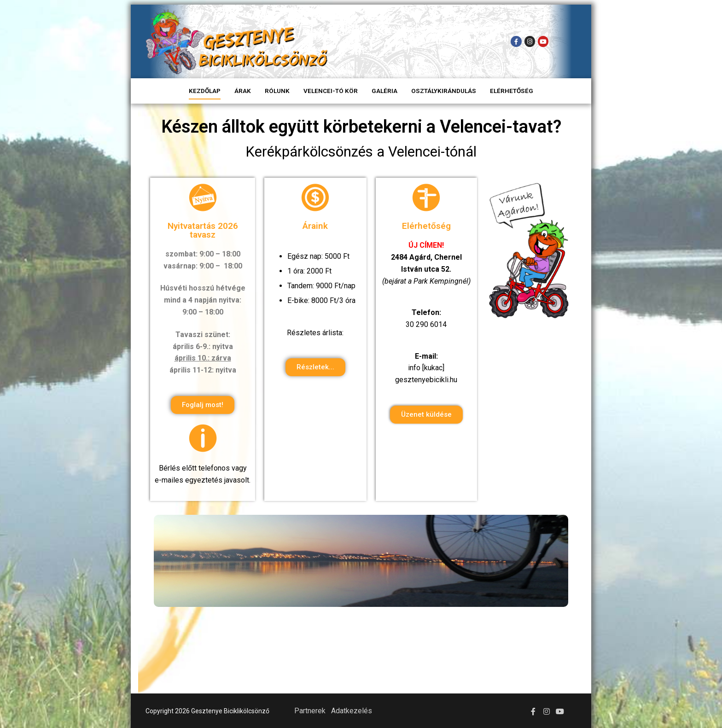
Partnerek (310, 711)
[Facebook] (516, 41)
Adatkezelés (352, 711)
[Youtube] (543, 41)
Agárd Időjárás (361, 654)
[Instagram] (530, 41)
